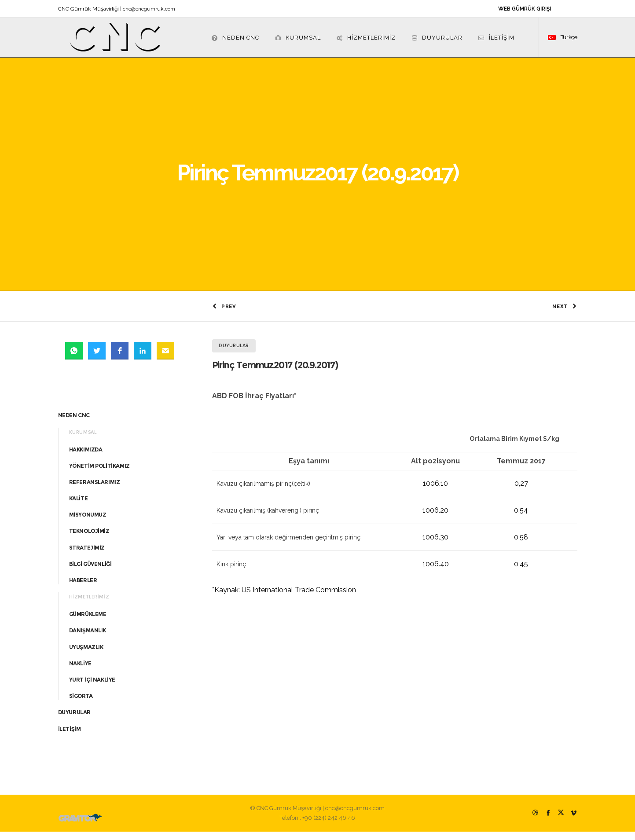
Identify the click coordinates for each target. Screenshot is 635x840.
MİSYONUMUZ (88, 523)
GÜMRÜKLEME (88, 623)
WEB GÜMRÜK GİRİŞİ (525, 9)
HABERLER (83, 589)
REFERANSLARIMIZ (95, 491)
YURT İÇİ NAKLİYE (92, 688)
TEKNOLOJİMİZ (89, 540)
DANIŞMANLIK (88, 639)
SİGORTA (81, 705)
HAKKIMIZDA (86, 458)
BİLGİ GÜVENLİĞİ (90, 573)
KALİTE (79, 507)
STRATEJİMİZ (87, 556)
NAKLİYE (80, 672)
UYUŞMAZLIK (86, 655)
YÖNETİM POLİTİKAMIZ (99, 474)
